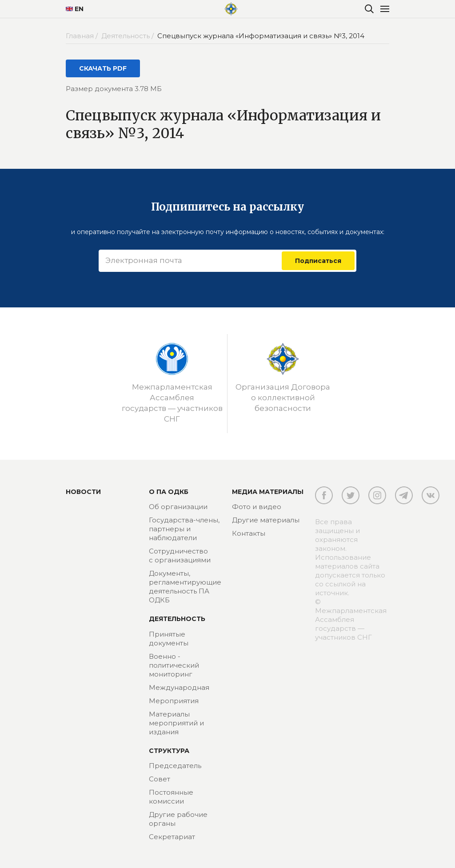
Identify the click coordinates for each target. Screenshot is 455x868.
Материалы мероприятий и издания (176, 723)
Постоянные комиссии (171, 797)
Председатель (175, 766)
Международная (179, 687)
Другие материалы (266, 520)
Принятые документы (169, 639)
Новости (83, 492)
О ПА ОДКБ (169, 492)
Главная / (83, 36)
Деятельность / (128, 36)
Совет (160, 779)
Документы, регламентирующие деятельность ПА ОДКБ (185, 587)
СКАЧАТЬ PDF (103, 68)
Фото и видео (257, 507)
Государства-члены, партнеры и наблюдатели (184, 529)
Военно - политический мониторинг (174, 665)
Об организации (178, 507)
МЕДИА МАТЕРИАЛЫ (268, 492)
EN (75, 9)
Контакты (249, 533)
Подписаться (318, 261)
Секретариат (172, 837)
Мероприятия (174, 701)
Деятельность (177, 619)
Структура (169, 751)
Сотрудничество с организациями (180, 555)
